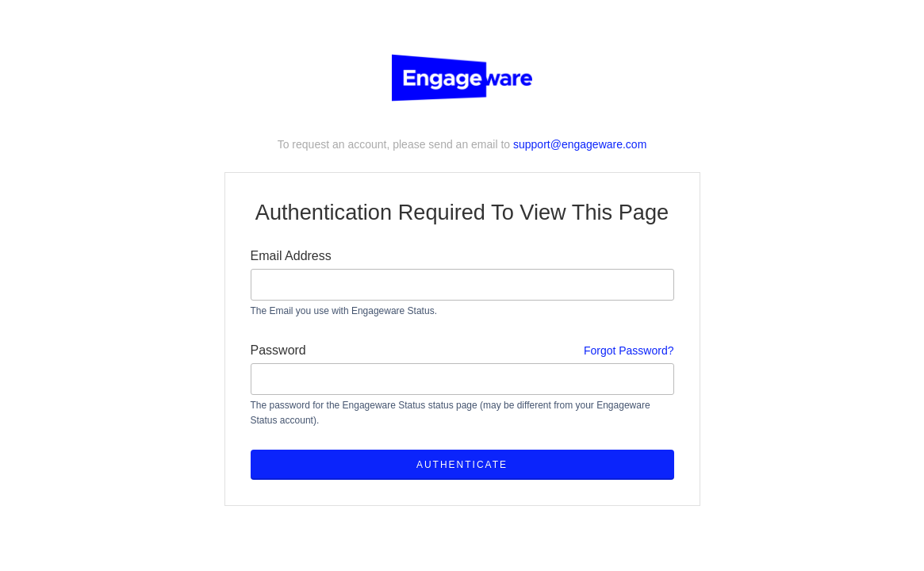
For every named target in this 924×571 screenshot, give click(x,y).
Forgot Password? (629, 351)
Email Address (291, 256)
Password (462, 351)
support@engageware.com (580, 144)
